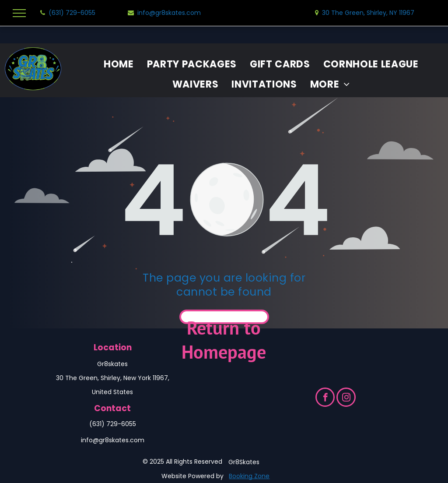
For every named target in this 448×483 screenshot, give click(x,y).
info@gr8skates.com (113, 440)
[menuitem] (119, 64)
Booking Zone (249, 476)
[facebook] (325, 398)
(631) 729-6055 (113, 424)
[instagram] (346, 398)
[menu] (19, 13)
